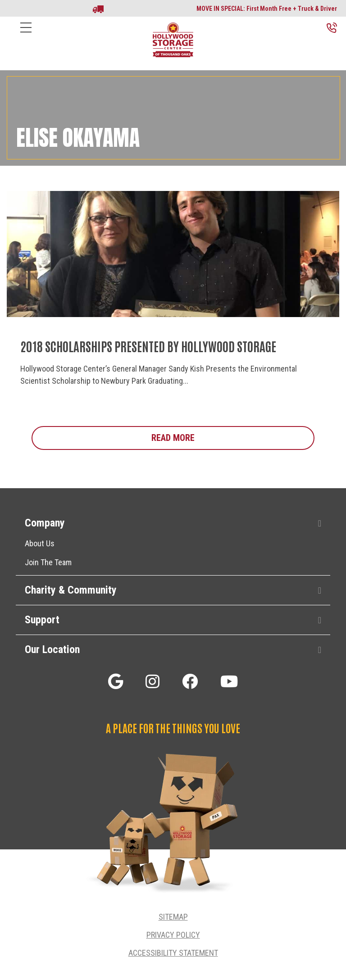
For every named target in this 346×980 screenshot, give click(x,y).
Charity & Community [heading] (71, 590)
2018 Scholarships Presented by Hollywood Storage (148, 346)
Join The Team (48, 562)
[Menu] (26, 34)
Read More (233, 437)
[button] (320, 524)
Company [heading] (45, 523)
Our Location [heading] (52, 649)
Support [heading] (42, 620)
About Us (40, 543)
